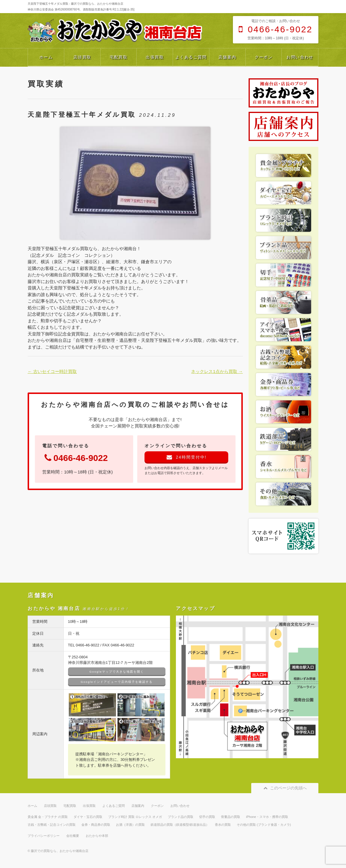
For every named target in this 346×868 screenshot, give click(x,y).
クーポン (264, 57)
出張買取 (155, 57)
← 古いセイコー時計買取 (52, 371)
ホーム (46, 57)
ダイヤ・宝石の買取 (88, 817)
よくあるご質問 (191, 57)
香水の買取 (223, 825)
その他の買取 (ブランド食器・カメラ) (264, 825)
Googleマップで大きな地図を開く (117, 672)
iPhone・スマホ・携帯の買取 (267, 817)
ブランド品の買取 (181, 817)
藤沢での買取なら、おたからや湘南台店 (60, 851)
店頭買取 (82, 57)
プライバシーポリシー (44, 836)
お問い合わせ (300, 57)
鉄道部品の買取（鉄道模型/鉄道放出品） (180, 825)
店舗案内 (227, 57)
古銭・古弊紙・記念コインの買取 (52, 825)
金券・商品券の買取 (96, 825)
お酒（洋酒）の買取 (130, 825)
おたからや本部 (97, 836)
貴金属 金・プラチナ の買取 (48, 817)
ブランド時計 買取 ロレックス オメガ (135, 817)
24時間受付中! (187, 457)
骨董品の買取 (231, 817)
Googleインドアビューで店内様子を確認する (117, 682)
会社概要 (73, 836)
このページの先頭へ (285, 788)
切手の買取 (207, 817)
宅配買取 (119, 57)
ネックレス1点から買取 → (217, 371)
